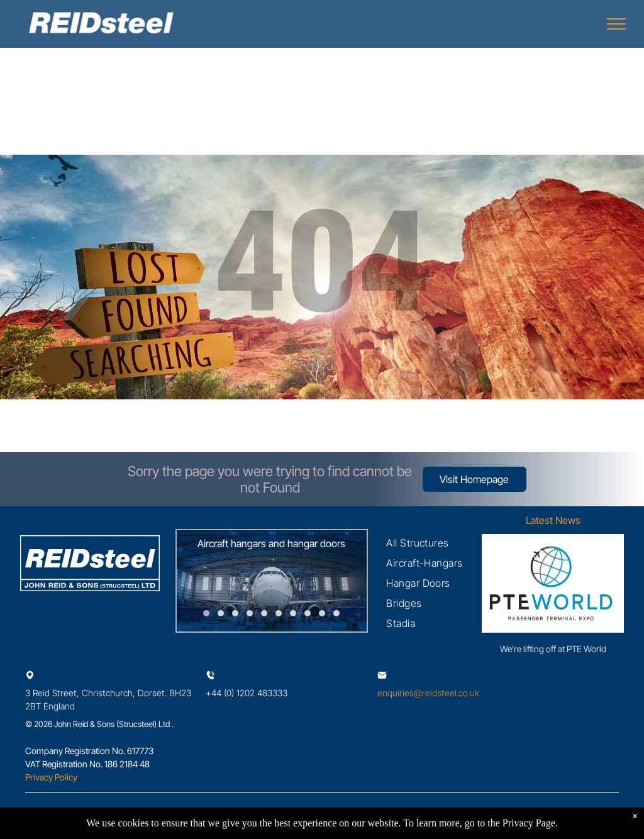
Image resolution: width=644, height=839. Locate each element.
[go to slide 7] (293, 613)
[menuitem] (418, 543)
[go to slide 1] (206, 613)
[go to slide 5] (264, 613)
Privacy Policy (51, 777)
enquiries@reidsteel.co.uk (428, 693)
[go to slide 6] (279, 613)
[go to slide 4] (250, 613)
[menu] (616, 24)
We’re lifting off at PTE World (553, 649)
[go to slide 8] (308, 613)
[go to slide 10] (336, 613)
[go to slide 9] (322, 613)
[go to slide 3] (235, 613)
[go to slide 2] (221, 613)
